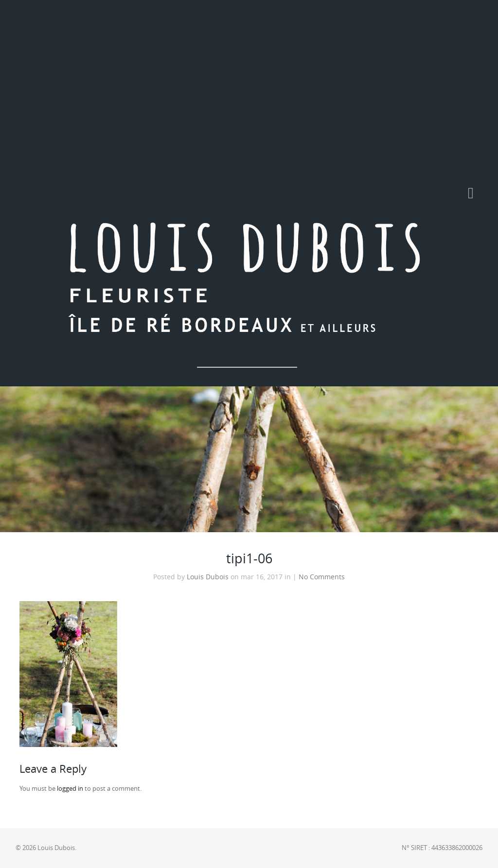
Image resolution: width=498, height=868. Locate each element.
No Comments (322, 577)
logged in (70, 789)
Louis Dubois (208, 577)
